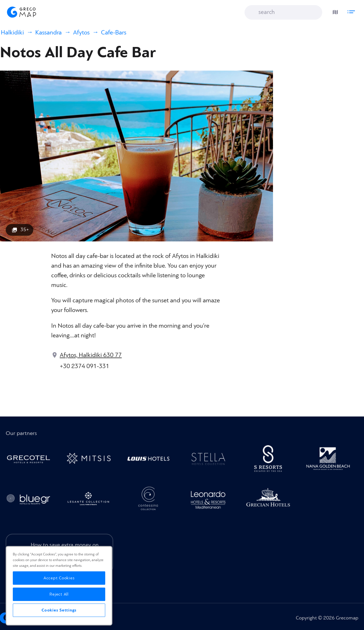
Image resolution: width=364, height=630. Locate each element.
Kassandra (48, 33)
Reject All (59, 594)
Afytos (81, 33)
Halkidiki (12, 33)
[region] (59, 586)
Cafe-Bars (114, 33)
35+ (25, 230)
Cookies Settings (59, 610)
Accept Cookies (59, 578)
